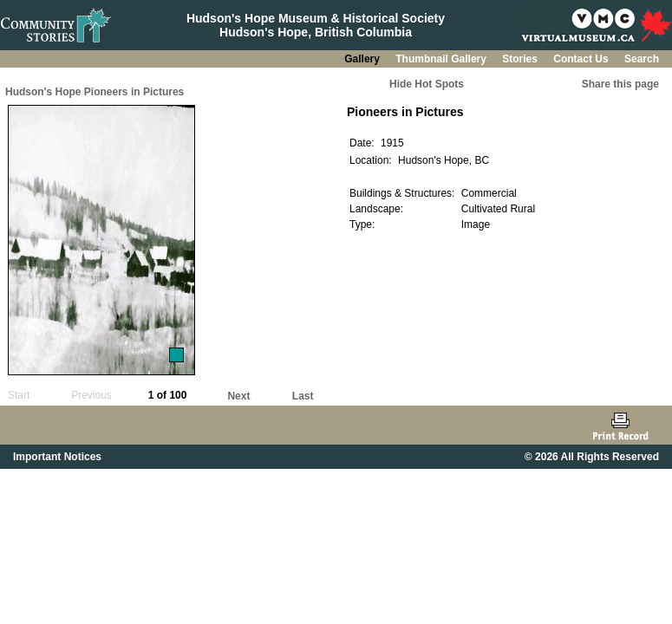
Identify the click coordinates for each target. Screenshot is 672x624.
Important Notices (57, 457)
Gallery (363, 59)
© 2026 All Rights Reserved (592, 457)
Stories (521, 59)
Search (642, 59)
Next (238, 396)
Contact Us (582, 59)
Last (303, 396)
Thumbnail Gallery (442, 59)
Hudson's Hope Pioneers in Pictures (95, 92)
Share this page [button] (620, 84)
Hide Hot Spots (427, 84)
